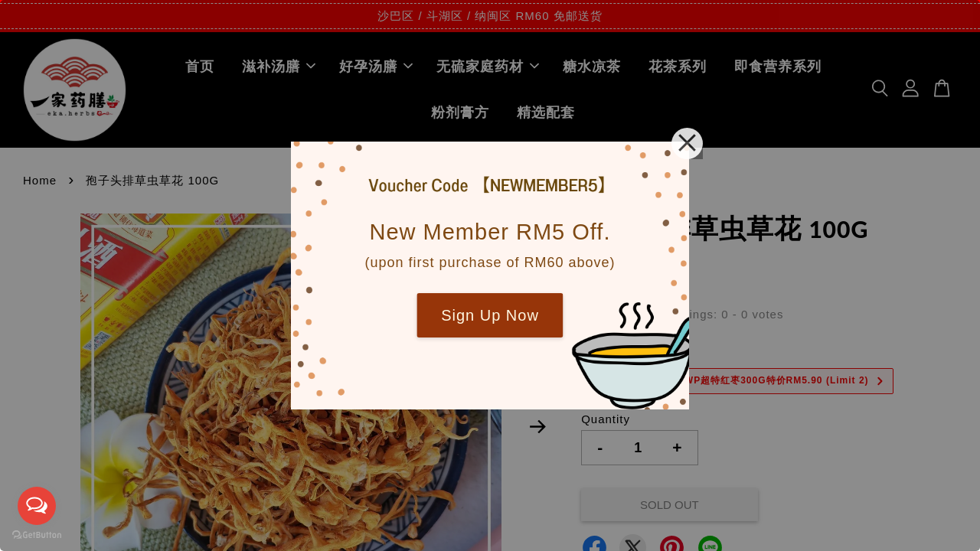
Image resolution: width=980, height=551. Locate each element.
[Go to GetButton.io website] (37, 535)
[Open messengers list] (37, 506)
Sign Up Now (490, 315)
